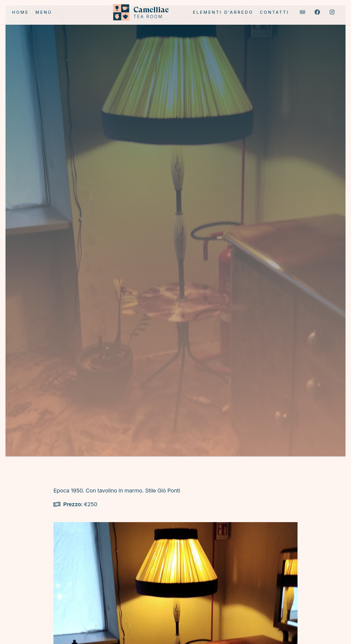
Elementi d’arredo (223, 12)
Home (20, 12)
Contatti (274, 12)
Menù (44, 12)
